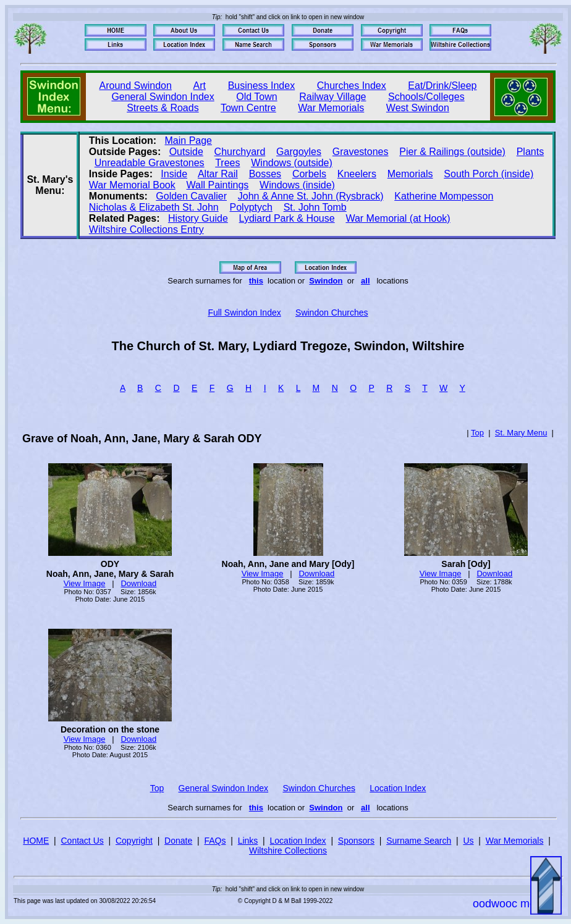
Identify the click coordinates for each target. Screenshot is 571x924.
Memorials (410, 174)
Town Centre (248, 108)
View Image (85, 583)
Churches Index (352, 86)
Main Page (189, 141)
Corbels (309, 174)
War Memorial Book (132, 185)
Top (477, 433)
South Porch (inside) (489, 174)
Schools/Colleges (426, 97)
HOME (36, 841)
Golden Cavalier (191, 196)
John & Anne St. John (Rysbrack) (311, 196)
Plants (530, 152)
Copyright (134, 841)
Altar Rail (218, 174)
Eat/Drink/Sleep (442, 86)
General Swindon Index (163, 97)
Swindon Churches (332, 313)
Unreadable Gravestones (150, 163)
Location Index (398, 788)
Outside (186, 152)
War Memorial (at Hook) (398, 218)
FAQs (215, 841)
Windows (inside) (297, 185)
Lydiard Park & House (287, 218)
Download (138, 583)
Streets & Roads (163, 108)
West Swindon (418, 108)
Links (248, 841)
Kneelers (357, 174)
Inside (174, 174)
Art (200, 86)
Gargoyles (299, 152)
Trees (227, 163)
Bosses (265, 174)
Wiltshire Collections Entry (146, 229)
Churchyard (240, 152)
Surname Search (419, 841)
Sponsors (356, 841)
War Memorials (331, 108)
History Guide (198, 218)
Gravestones (361, 152)
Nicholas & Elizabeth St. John (154, 207)
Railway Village (332, 97)
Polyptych (251, 207)
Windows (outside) (292, 163)
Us (468, 841)
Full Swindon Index (244, 313)
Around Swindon (136, 86)
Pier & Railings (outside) (452, 152)
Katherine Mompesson (444, 196)
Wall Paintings (218, 185)
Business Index (262, 86)
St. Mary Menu (521, 433)
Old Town (256, 97)
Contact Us (82, 841)
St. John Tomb (315, 207)
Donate (178, 841)
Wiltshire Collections (288, 850)
